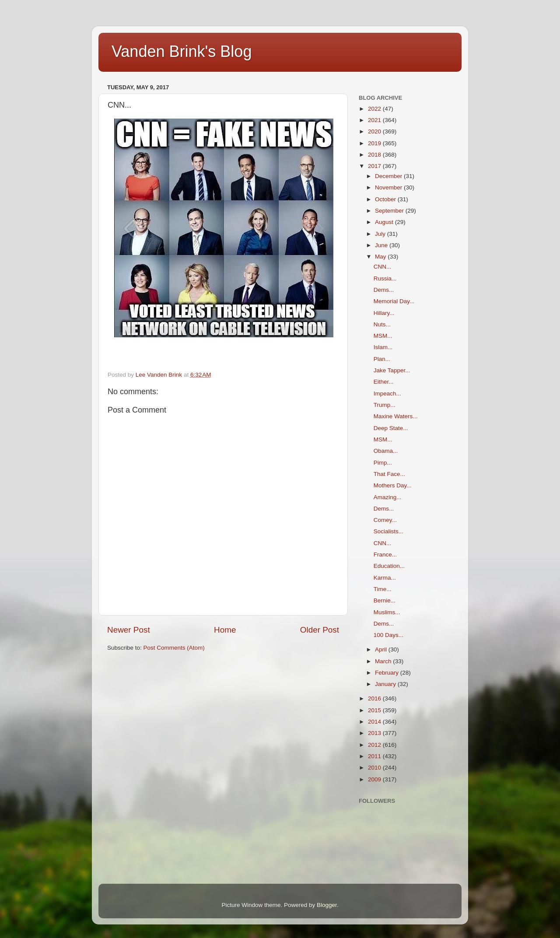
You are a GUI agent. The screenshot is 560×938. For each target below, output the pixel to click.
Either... (384, 382)
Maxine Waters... (396, 416)
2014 (375, 722)
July (381, 234)
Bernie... (385, 600)
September (390, 211)
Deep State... (391, 428)
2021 (375, 120)
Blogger (327, 905)
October (386, 199)
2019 (375, 143)
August (385, 222)
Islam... (383, 347)
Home (225, 630)
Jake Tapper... (392, 370)
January (386, 684)
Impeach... (387, 394)
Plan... (382, 359)
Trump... (385, 405)
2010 (375, 768)
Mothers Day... (393, 485)
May (381, 257)
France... (385, 555)
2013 (375, 733)
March (384, 661)
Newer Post (129, 630)
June (382, 245)
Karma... (385, 578)
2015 (375, 710)
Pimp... (383, 463)
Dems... (384, 290)
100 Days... (388, 635)
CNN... (383, 267)
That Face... (389, 474)
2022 (375, 109)
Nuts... (382, 324)
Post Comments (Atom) (174, 648)
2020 (375, 131)
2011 (375, 756)
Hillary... (384, 313)
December (389, 176)
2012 (375, 745)
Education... (389, 566)
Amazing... (388, 497)
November (389, 187)
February (388, 673)
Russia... (385, 278)
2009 (375, 779)
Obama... (386, 451)
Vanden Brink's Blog (182, 51)
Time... (383, 589)
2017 (375, 166)
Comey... (385, 520)
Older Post (320, 630)
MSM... (383, 336)
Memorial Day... (394, 301)
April (382, 649)
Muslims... (387, 612)
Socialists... (388, 531)
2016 (375, 698)
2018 (375, 155)
